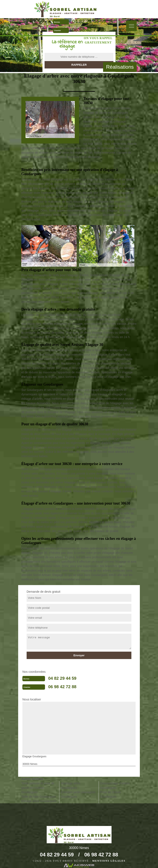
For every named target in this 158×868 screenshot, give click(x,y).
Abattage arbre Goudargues (71, 785)
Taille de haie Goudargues (39, 797)
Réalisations (120, 67)
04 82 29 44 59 (89, 21)
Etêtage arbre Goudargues (39, 801)
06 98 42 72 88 (89, 30)
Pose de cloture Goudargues (110, 794)
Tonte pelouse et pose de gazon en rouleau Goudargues (38, 788)
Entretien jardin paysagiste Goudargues (78, 794)
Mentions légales (109, 861)
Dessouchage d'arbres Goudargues (115, 785)
